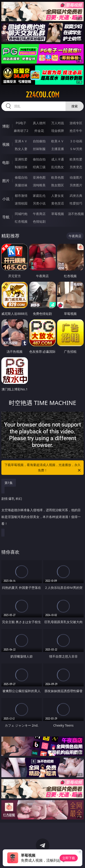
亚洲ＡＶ (21, 141)
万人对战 (58, 123)
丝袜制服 (39, 149)
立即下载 (69, 858)
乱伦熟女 (58, 167)
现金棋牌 (58, 131)
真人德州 (39, 123)
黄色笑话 (58, 203)
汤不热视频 (76, 214)
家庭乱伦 (39, 196)
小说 (6, 199)
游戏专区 (76, 123)
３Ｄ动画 (76, 141)
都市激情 (21, 196)
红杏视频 (21, 221)
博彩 (6, 126)
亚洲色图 (39, 177)
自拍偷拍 (39, 141)
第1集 (9, 483)
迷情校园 (21, 203)
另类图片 (76, 185)
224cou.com (43, 95)
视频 (6, 144)
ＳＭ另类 (76, 149)
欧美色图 (58, 177)
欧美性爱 (76, 159)
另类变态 (76, 167)
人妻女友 (58, 196)
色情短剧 (39, 221)
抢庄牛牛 (76, 131)
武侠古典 (76, 196)
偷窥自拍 (21, 177)
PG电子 (21, 123)
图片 (6, 181)
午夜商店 (39, 214)
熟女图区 (58, 185)
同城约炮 (21, 214)
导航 (6, 217)
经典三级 (39, 167)
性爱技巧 (76, 203)
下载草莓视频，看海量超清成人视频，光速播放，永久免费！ (43, 468)
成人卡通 (58, 159)
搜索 (75, 106)
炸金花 (39, 131)
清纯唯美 (39, 185)
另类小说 (39, 203)
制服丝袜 (21, 167)
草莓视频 (58, 214)
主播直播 (58, 149)
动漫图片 (76, 177)
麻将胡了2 (21, 131)
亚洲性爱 (21, 159)
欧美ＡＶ (58, 141)
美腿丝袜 (21, 185)
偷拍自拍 (39, 159)
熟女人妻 (21, 149)
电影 (6, 163)
